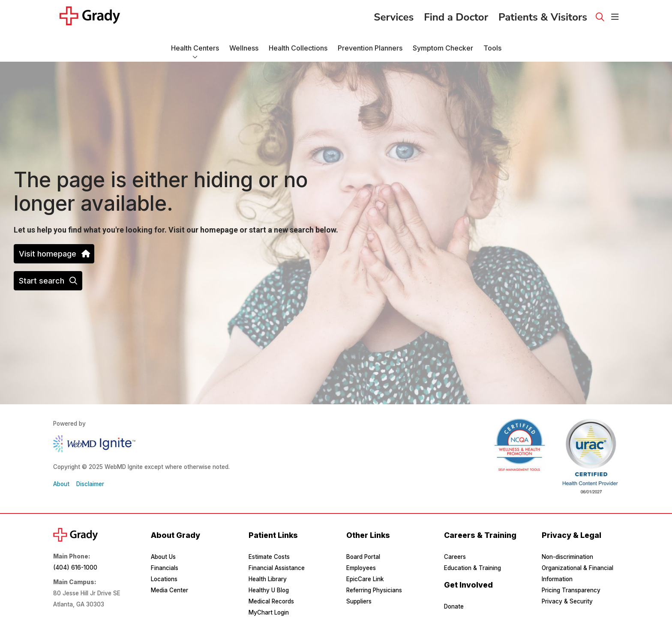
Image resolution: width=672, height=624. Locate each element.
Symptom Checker (443, 44)
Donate (454, 606)
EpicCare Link (365, 579)
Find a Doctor (456, 15)
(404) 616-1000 (75, 567)
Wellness (244, 44)
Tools (492, 44)
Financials (165, 568)
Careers (455, 557)
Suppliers (359, 601)
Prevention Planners (370, 44)
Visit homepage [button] (54, 254)
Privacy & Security (567, 601)
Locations (164, 579)
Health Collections (298, 44)
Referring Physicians (374, 590)
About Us (163, 557)
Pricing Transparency (571, 590)
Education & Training (472, 568)
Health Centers (195, 44)
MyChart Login (269, 612)
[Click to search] (600, 17)
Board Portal (363, 557)
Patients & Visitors (543, 15)
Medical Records (271, 601)
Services (394, 15)
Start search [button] (48, 281)
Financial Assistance (277, 568)
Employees (361, 568)
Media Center (169, 590)
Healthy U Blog (269, 590)
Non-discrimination (567, 557)
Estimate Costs (269, 557)
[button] (615, 17)
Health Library (268, 579)
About (61, 484)
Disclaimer (90, 484)
